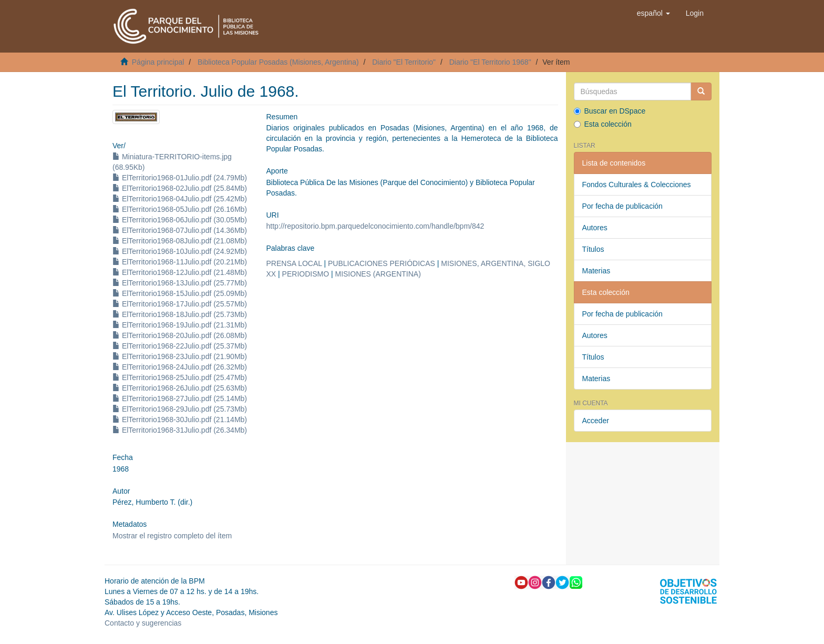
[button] (653, 13)
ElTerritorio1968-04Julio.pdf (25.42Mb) (180, 199)
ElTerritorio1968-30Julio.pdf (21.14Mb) (180, 420)
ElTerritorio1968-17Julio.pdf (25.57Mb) (180, 304)
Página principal (158, 62)
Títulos (593, 249)
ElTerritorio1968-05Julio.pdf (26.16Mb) (180, 209)
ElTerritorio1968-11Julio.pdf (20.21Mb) (180, 262)
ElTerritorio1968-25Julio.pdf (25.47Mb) (180, 377)
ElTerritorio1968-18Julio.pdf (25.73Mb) (180, 314)
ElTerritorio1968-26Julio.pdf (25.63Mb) (180, 388)
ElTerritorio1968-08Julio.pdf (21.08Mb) (180, 241)
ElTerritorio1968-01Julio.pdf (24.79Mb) (180, 178)
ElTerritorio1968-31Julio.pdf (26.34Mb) (180, 430)
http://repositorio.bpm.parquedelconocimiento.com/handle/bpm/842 (375, 226)
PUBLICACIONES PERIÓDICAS (382, 263)
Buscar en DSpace (610, 111)
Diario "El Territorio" (404, 62)
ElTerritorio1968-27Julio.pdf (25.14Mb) (180, 398)
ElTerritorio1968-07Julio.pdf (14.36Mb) (180, 230)
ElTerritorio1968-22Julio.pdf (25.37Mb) (180, 346)
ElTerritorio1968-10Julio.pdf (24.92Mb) (180, 251)
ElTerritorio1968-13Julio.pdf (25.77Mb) (180, 283)
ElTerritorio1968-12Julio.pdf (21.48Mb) (180, 272)
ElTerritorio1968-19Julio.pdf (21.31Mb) (180, 325)
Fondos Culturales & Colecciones (637, 185)
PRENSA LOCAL (294, 263)
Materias (596, 271)
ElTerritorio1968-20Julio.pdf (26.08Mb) (180, 335)
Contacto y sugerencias (143, 623)
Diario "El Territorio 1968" (490, 62)
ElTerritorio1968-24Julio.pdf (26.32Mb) (180, 367)
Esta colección (603, 124)
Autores (595, 228)
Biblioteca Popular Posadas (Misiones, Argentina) (278, 62)
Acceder (596, 421)
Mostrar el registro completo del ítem (172, 536)
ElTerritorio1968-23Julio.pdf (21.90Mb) (180, 356)
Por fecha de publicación (622, 206)
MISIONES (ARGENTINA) (378, 274)
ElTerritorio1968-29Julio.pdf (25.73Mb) (180, 409)
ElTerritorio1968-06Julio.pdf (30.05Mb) (180, 220)
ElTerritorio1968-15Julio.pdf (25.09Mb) (180, 293)
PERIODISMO (306, 274)
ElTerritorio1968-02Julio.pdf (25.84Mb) (180, 188)
